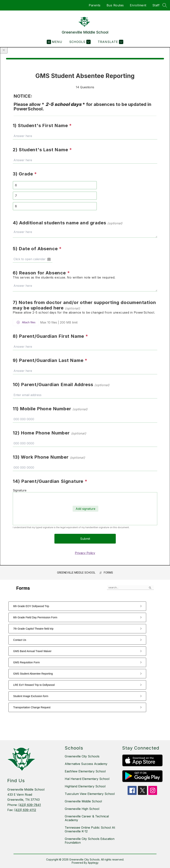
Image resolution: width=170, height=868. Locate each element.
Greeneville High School (82, 809)
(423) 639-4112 (25, 810)
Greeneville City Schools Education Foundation (90, 841)
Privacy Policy (85, 553)
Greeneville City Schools (82, 756)
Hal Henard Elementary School (87, 779)
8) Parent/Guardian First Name (50, 336)
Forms (108, 573)
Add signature (85, 509)
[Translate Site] (110, 42)
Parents (95, 5)
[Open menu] (55, 42)
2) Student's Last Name (42, 150)
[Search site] (165, 5)
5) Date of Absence (37, 249)
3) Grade (25, 174)
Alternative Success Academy (86, 764)
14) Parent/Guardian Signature (50, 481)
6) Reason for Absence (41, 273)
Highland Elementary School (85, 786)
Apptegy (93, 863)
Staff (156, 5)
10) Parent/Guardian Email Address (61, 385)
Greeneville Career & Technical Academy (87, 818)
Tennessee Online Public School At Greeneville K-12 (90, 829)
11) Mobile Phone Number (50, 409)
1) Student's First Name (42, 125)
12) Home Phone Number (50, 433)
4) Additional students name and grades (68, 223)
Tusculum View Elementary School (90, 794)
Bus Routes (115, 5)
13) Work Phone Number (49, 457)
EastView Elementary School (85, 771)
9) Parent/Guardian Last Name (50, 360)
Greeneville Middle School (76, 573)
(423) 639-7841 (30, 805)
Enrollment (138, 5)
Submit (85, 539)
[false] (130, 588)
